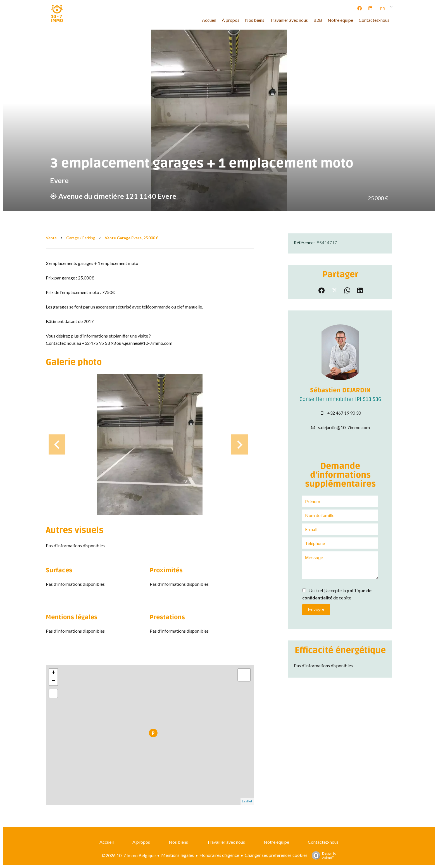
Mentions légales (178, 855)
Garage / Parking (81, 238)
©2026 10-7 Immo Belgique (129, 855)
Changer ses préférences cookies (276, 855)
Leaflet (247, 801)
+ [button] (53, 673)
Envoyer (316, 610)
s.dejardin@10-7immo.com (344, 427)
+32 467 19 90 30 (344, 413)
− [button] (53, 681)
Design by (323, 855)
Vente (51, 238)
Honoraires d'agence (219, 855)
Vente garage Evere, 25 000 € (131, 238)
